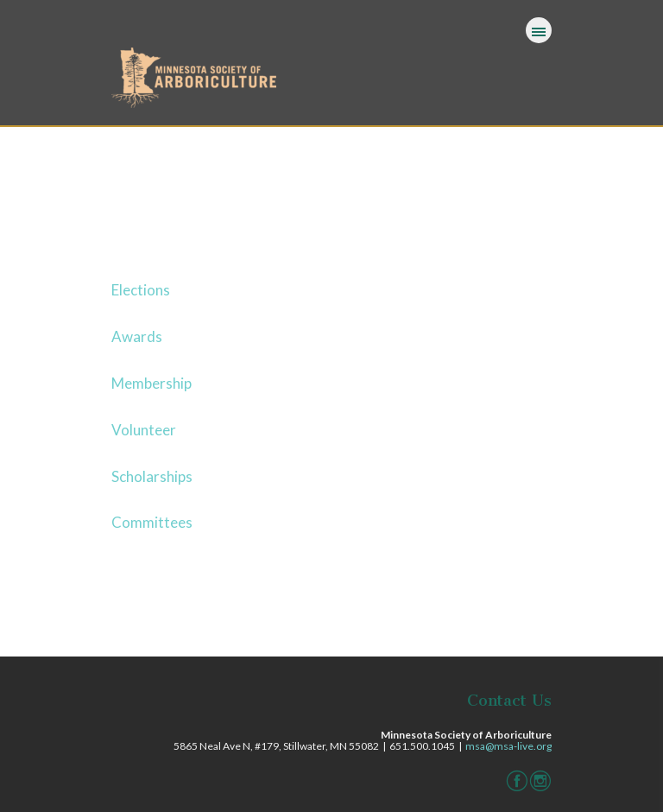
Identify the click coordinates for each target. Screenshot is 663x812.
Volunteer (144, 430)
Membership (152, 383)
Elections (141, 290)
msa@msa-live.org (508, 746)
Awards (137, 336)
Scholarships (152, 476)
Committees (152, 522)
